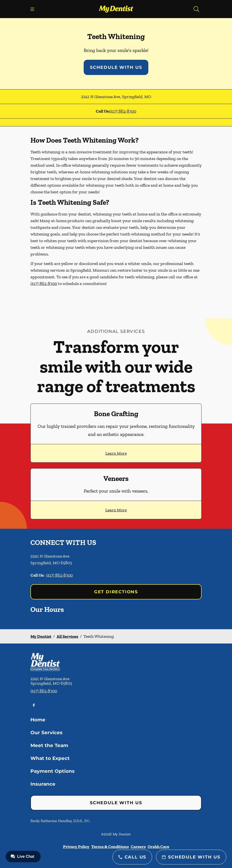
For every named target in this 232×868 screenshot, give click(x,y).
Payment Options (53, 771)
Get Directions (116, 592)
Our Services (46, 733)
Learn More (116, 453)
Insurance (43, 784)
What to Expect (50, 758)
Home (38, 720)
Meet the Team (49, 745)
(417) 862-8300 (123, 111)
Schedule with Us (116, 67)
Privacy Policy (76, 847)
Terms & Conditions (110, 847)
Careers (138, 847)
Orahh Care (158, 847)
